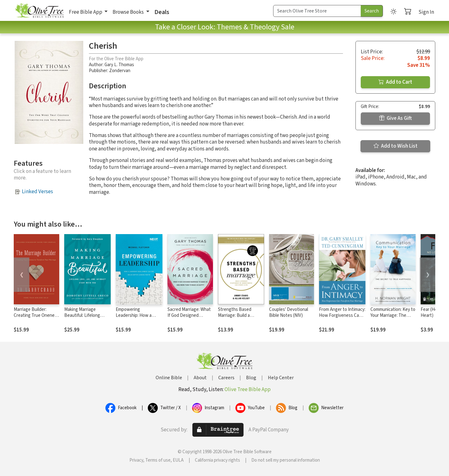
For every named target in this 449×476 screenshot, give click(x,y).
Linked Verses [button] (37, 192)
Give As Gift (396, 118)
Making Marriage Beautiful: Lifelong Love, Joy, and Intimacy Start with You (87, 318)
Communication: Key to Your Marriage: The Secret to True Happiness (393, 318)
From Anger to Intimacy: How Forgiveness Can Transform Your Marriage (342, 318)
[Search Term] (317, 11)
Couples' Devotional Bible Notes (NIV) (289, 312)
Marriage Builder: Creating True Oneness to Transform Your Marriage (36, 318)
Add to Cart (395, 82)
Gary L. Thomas (119, 65)
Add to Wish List (396, 146)
